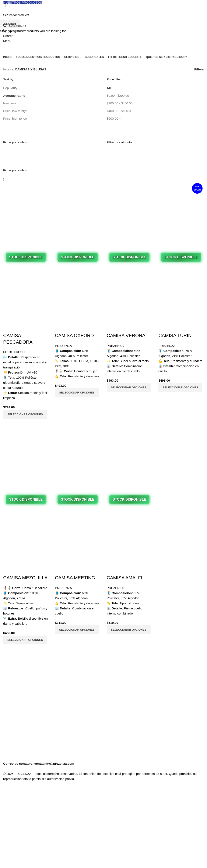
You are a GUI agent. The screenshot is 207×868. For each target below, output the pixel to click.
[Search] (8, 36)
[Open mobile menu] (7, 41)
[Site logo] (35, 14)
